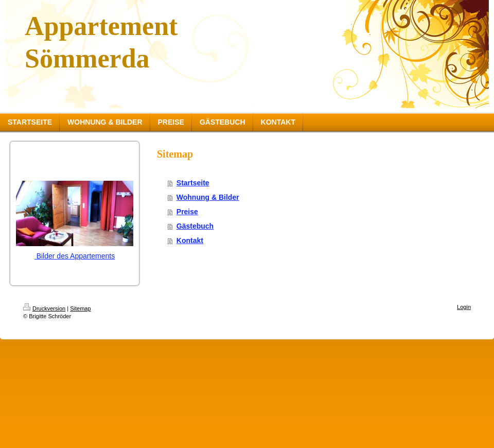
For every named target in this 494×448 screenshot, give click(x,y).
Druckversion (44, 308)
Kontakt (190, 240)
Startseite (193, 183)
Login (464, 307)
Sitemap (80, 308)
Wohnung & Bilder (208, 197)
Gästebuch (195, 226)
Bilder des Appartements (75, 256)
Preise (187, 212)
